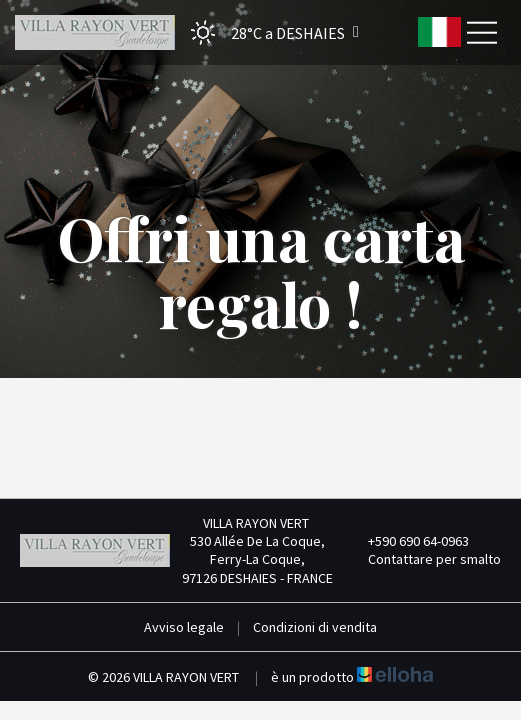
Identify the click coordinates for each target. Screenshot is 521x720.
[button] (268, 32)
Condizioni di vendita (315, 627)
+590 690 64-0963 (407, 541)
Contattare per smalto (423, 559)
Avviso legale (184, 627)
